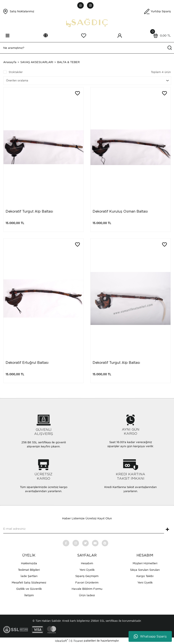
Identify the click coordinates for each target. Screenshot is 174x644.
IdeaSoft (61, 641)
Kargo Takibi (145, 576)
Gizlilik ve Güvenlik (29, 589)
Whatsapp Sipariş (150, 636)
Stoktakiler (16, 72)
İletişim (29, 595)
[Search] (87, 48)
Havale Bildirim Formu (87, 589)
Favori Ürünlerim (87, 583)
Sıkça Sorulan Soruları (145, 570)
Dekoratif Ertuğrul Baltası (27, 363)
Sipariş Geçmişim (87, 576)
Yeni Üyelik (87, 570)
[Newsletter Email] (84, 529)
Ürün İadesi (87, 595)
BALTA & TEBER (68, 62)
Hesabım (87, 563)
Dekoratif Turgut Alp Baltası (29, 211)
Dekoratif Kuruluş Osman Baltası (120, 211)
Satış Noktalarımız (22, 11)
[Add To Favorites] (77, 93)
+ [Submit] (167, 530)
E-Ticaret (77, 641)
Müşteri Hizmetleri (145, 563)
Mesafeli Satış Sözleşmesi (29, 583)
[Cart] (161, 36)
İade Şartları (29, 576)
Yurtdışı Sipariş (161, 11)
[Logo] (87, 22)
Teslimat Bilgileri (29, 570)
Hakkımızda (29, 563)
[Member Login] (120, 36)
